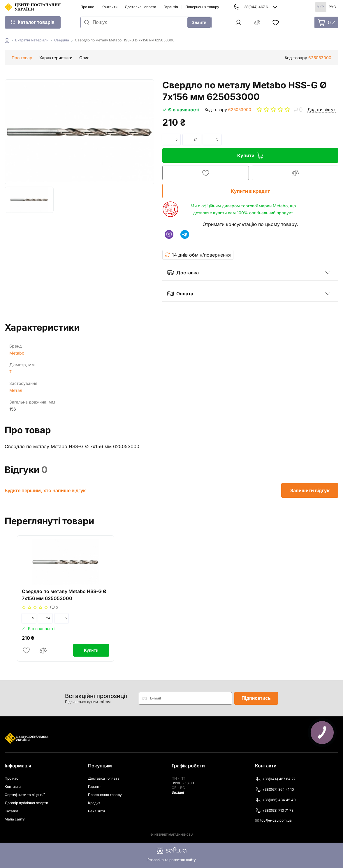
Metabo (17, 353)
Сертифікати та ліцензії (25, 795)
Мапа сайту (15, 819)
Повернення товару (202, 7)
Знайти (199, 22)
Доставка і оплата (140, 7)
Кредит (94, 803)
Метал (16, 390)
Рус (332, 7)
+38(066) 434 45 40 (275, 800)
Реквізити (96, 811)
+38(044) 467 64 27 (275, 779)
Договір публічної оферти (26, 803)
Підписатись (256, 698)
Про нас (87, 7)
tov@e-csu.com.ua (273, 820)
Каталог (12, 811)
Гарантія (171, 7)
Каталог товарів (36, 22)
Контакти (109, 7)
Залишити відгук (310, 490)
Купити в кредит (250, 191)
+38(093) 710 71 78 (274, 811)
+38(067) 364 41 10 (275, 790)
